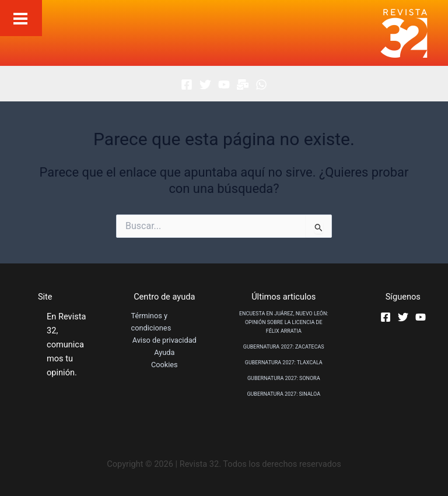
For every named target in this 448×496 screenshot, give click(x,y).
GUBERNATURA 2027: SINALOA (283, 394)
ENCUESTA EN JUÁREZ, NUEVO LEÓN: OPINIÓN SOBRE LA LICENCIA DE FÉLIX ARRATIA (284, 322)
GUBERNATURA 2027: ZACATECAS (284, 347)
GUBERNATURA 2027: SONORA (284, 378)
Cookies (164, 365)
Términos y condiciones (151, 322)
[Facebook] (187, 85)
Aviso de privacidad (164, 340)
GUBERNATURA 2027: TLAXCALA (284, 363)
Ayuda (164, 352)
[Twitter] (205, 85)
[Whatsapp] (261, 85)
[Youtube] (224, 85)
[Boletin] (243, 85)
